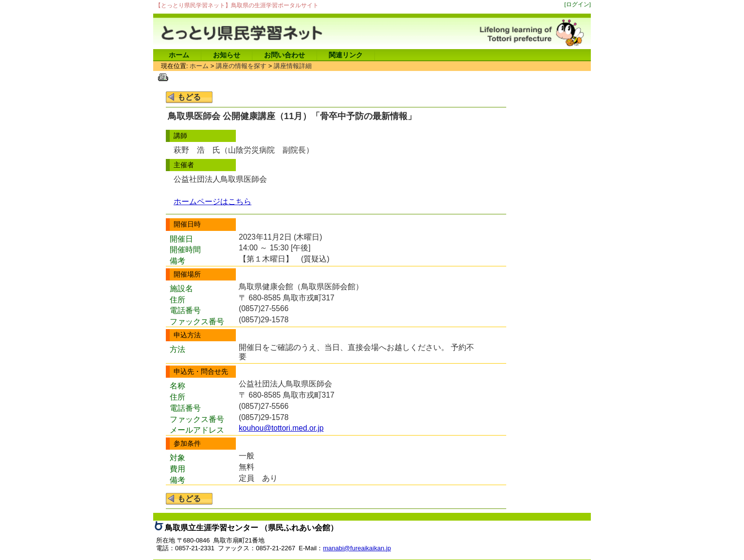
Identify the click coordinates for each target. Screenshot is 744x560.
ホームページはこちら (213, 201)
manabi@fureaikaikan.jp (357, 548)
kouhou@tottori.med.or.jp (281, 428)
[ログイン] (578, 4)
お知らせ (227, 55)
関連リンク (346, 55)
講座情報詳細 (293, 66)
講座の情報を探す (241, 66)
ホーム (179, 55)
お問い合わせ (284, 55)
